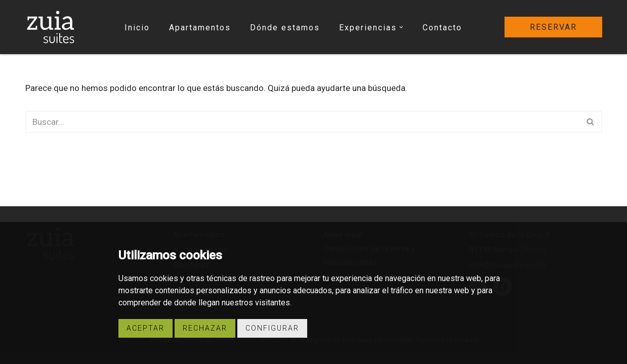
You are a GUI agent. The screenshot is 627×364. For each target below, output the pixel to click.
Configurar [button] (272, 328)
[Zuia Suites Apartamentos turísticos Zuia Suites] (51, 27)
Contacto (442, 28)
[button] (401, 27)
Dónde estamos (285, 28)
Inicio (137, 28)
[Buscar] (302, 122)
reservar (553, 27)
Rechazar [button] (205, 328)
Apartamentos (200, 28)
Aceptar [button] (145, 328)
